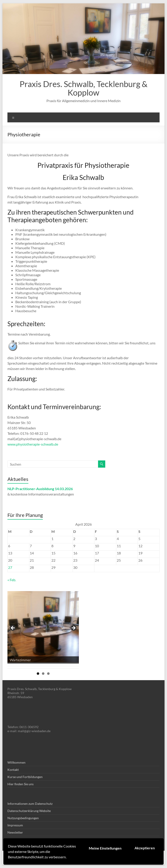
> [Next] (73, 628)
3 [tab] (48, 674)
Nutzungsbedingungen (23, 818)
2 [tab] (43, 674)
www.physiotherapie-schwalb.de (33, 444)
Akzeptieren (145, 848)
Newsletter (15, 832)
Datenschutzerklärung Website (29, 811)
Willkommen (16, 762)
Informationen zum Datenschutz (30, 804)
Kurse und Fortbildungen (25, 777)
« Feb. (12, 580)
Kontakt (13, 770)
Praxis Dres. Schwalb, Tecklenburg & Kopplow (83, 88)
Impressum (15, 825)
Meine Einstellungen (105, 848)
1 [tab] (38, 674)
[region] (43, 629)
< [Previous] (13, 628)
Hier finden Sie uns (21, 784)
